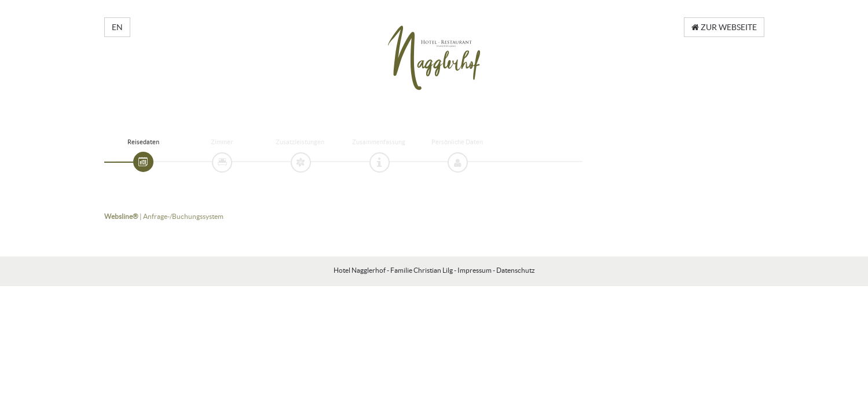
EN (117, 27)
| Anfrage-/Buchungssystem (164, 216)
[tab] (143, 162)
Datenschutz (516, 270)
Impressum (475, 270)
